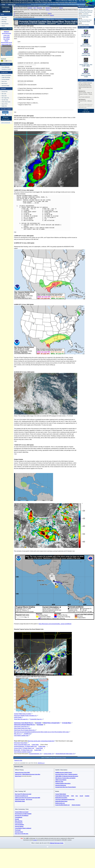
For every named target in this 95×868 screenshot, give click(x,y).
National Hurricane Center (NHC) (23, 773)
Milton (54, 4)
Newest (7, 67)
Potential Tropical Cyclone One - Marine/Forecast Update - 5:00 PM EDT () (34, 15)
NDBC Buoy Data (59, 782)
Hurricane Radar (5, 86)
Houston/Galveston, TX (35, 754)
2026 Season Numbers (84, 25)
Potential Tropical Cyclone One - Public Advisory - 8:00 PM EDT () (52, 11)
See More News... (60, 19)
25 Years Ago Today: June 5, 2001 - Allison (86, 65)
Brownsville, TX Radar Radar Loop (23, 750)
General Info (5, 92)
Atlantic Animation (76, 805)
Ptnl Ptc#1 (6, 32)
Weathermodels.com (60, 803)
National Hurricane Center (57, 843)
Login (3, 5)
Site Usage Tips (5, 98)
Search (3, 26)
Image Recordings (6, 77)
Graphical (30, 8)
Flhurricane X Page (61, 758)
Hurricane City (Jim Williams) (22, 816)
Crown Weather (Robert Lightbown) (23, 828)
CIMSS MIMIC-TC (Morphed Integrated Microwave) (67, 776)
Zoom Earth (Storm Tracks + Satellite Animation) (66, 774)
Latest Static (35, 745)
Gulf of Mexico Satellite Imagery (23, 752)
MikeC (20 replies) (86, 54)
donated (35, 840)
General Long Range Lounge (86, 76)
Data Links (4, 96)
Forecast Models (6, 79)
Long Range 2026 (86, 55)
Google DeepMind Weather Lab (62, 805)
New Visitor (12, 5)
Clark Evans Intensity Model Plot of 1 (25, 725)
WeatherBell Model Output (61, 801)
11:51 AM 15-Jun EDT (69, 23)
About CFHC (5, 104)
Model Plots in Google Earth (52, 723)
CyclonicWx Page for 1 (36, 719)
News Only (4, 20)
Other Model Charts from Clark (22, 728)
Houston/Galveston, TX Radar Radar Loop (25, 746)
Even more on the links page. (22, 834)
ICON (72, 796)
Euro (77, 796)
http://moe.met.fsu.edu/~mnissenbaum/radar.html (41, 741)
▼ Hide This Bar (86, 112)
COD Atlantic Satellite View (21, 735)
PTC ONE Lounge (86, 37)
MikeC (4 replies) (86, 44)
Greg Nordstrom (19, 823)
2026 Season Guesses (86, 46)
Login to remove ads (6, 123)
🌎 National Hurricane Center (6, 118)
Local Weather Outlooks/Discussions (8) (24, 17)
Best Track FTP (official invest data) (23, 794)
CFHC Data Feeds (6, 102)
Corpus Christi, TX (49, 754)
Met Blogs (4, 22)
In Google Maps (67, 723)
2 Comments (42, 23)
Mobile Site (4, 106)
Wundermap (48, 8)
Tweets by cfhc (18, 760)
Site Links (4, 94)
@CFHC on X (41, 763)
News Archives (5, 24)
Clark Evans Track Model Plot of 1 (24, 723)
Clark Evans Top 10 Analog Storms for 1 (25, 730)
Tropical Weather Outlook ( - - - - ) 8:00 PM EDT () (38, 8)
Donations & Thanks (6, 69)
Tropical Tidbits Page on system (23, 714)
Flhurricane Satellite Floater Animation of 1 (25, 716)
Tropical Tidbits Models (61, 794)
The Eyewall (18, 830)
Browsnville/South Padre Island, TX (65, 754)
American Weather (19, 826)
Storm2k (17, 819)
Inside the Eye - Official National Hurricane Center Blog (28, 774)
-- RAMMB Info (27, 734)
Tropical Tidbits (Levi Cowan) (22, 812)
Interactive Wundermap (61, 785)
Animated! (38, 723)
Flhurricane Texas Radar (21, 743)
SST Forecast (29, 799)
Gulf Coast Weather (20, 825)
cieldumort (86, 63)
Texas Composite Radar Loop (22, 745)
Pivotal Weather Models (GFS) (62, 796)
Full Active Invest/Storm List (22, 796)
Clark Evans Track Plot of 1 (21, 726)
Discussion (39, 8)
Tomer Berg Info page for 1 (21, 719)
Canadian (87, 796)
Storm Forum (18, 776)
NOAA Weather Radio (20, 801)
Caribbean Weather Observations (63, 783)
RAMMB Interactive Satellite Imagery (64, 773)
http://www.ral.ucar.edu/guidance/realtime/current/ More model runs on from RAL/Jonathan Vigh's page (41, 732)
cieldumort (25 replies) (86, 35)
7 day (34, 8)
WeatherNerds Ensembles (61, 798)
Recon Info (4, 81)
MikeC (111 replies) (86, 74)
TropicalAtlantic (19, 817)
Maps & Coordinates (6, 75)
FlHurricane (6, 7)
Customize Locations (44, 6)
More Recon (4, 83)
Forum (3, 67)
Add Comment (52, 23)
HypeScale (3, 59)
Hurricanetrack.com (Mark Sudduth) (23, 814)
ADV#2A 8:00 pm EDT (6, 33)
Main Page (4, 17)
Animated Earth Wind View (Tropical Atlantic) (66, 787)
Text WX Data (5, 100)
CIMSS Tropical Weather (61, 780)
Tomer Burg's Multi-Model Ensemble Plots (65, 799)
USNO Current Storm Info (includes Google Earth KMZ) (28, 798)
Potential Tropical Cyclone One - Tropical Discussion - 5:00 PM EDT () (33, 13)
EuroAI (81, 796)
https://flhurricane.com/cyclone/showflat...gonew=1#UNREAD (55, 624)
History (61, 8)
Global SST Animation (20, 799)
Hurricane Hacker (19, 832)
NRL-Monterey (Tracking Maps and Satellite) (65, 778)
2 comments (85, 9)
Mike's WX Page (19, 821)
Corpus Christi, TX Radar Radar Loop (24, 748)
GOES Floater (18, 717)
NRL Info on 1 (18, 734)
